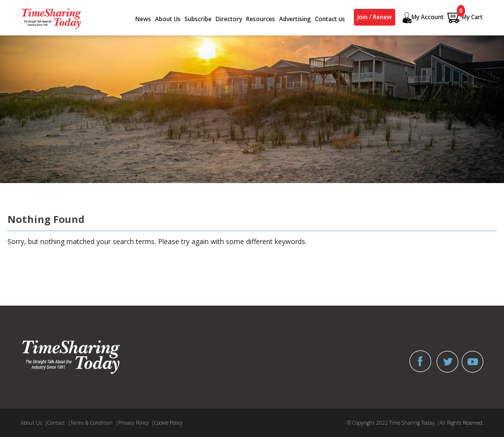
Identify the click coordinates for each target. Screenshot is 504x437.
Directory (229, 19)
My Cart (465, 17)
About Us (168, 19)
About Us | (34, 423)
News (143, 19)
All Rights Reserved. (461, 423)
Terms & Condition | (94, 423)
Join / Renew (375, 17)
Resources (261, 19)
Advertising (295, 19)
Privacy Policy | (136, 423)
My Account (422, 18)
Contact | (59, 423)
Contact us (330, 19)
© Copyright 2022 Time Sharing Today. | (393, 423)
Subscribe (198, 19)
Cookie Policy (168, 423)
